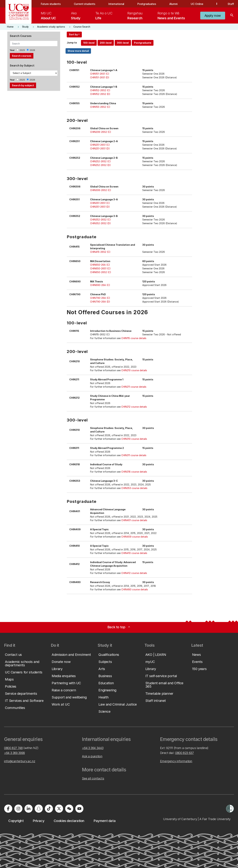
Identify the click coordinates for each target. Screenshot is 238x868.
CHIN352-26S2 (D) (100, 223)
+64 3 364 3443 (93, 748)
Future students (51, 4)
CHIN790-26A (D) (100, 302)
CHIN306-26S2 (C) (101, 190)
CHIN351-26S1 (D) (100, 207)
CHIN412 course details (134, 573)
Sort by (73, 34)
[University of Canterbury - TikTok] (49, 809)
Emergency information (176, 761)
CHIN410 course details (134, 553)
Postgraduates (147, 4)
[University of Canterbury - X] (59, 809)
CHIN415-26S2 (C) (100, 252)
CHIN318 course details (134, 472)
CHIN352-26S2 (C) (100, 220)
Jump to (72, 43)
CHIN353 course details (134, 488)
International (116, 4)
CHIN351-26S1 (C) (100, 203)
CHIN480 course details (135, 589)
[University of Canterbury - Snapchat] (39, 809)
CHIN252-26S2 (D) (100, 165)
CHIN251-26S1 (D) (100, 148)
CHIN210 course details (134, 370)
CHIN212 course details (134, 407)
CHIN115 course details (134, 338)
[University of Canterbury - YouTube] (79, 809)
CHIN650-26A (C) (100, 265)
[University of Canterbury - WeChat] (69, 809)
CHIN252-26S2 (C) (100, 161)
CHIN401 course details (134, 520)
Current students (85, 4)
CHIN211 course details (134, 387)
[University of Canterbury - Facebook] (8, 809)
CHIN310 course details (134, 439)
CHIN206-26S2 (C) (101, 132)
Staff (231, 4)
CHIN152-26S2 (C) (100, 90)
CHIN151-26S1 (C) (100, 74)
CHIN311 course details (134, 455)
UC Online (197, 4)
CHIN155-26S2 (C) (100, 107)
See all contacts (93, 778)
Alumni (173, 4)
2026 (32, 50)
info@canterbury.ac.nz (20, 761)
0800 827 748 (13, 748)
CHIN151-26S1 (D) (100, 77)
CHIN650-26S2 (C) (101, 272)
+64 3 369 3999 (14, 753)
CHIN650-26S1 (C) (100, 268)
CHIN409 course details (135, 537)
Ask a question (92, 756)
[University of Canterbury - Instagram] (18, 809)
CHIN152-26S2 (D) (100, 94)
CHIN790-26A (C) (100, 298)
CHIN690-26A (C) (100, 285)
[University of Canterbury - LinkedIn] (28, 809)
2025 (22, 50)
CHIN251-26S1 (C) (100, 145)
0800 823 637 (184, 753)
